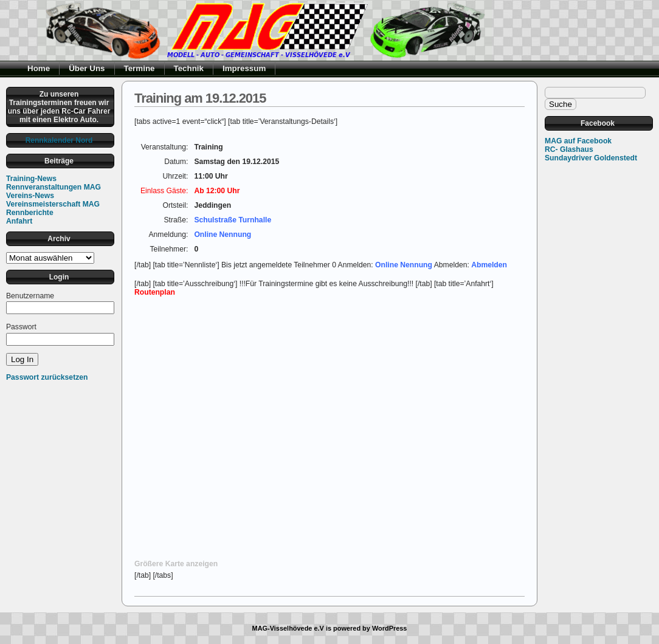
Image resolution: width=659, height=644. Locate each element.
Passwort (21, 327)
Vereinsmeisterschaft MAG (53, 204)
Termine (140, 68)
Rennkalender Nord (59, 140)
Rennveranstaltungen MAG (53, 187)
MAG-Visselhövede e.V (288, 628)
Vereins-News (30, 196)
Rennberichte (30, 213)
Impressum (244, 68)
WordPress (390, 628)
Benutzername (30, 296)
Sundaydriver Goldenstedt (591, 158)
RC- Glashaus (569, 149)
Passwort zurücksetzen (47, 377)
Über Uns (87, 68)
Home (39, 68)
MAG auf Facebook (578, 141)
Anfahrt (19, 221)
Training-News (31, 179)
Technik (189, 68)
